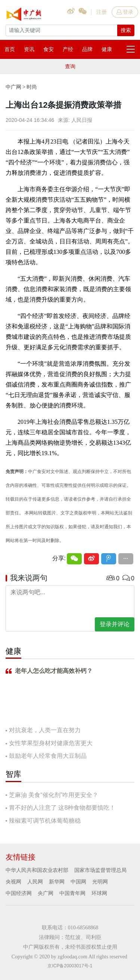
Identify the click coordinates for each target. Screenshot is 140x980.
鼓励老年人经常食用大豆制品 (48, 756)
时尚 (32, 87)
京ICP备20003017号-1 (70, 966)
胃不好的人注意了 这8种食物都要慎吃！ (62, 808)
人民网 (35, 882)
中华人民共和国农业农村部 (37, 870)
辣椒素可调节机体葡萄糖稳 (45, 821)
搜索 (126, 30)
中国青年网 (72, 893)
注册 (102, 12)
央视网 (13, 882)
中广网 (13, 87)
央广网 (46, 893)
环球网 (99, 893)
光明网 (100, 882)
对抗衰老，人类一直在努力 (45, 730)
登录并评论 (115, 624)
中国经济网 (19, 893)
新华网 (57, 882)
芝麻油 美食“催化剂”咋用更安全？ (54, 795)
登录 (125, 12)
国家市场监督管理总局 (100, 870)
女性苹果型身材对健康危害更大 (51, 743)
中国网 (78, 882)
